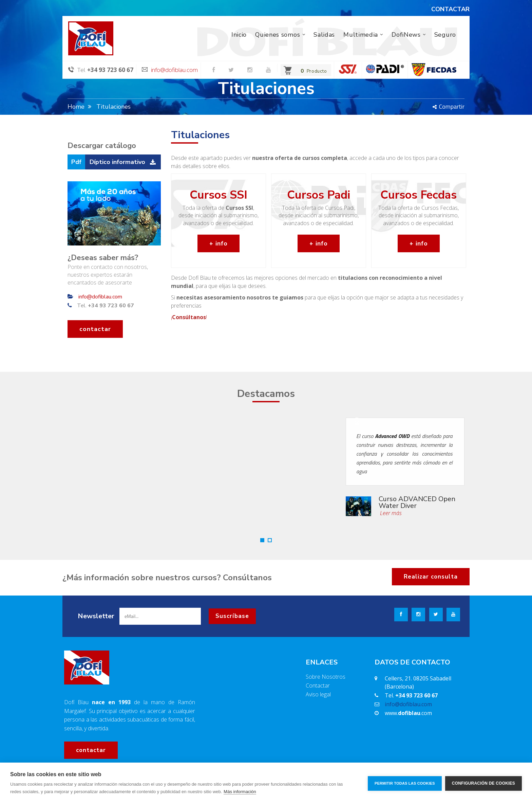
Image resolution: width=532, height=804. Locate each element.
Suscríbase (232, 616)
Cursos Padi (319, 195)
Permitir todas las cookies (405, 783)
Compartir (449, 106)
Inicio (239, 35)
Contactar (318, 686)
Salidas (324, 35)
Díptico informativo (117, 162)
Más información (240, 792)
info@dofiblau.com (174, 70)
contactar (95, 329)
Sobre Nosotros (326, 677)
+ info (218, 243)
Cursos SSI (218, 195)
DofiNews (406, 35)
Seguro (445, 35)
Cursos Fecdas (419, 195)
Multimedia (361, 35)
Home (76, 107)
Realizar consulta (431, 577)
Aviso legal (318, 694)
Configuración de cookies (483, 783)
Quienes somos (278, 35)
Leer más (390, 513)
